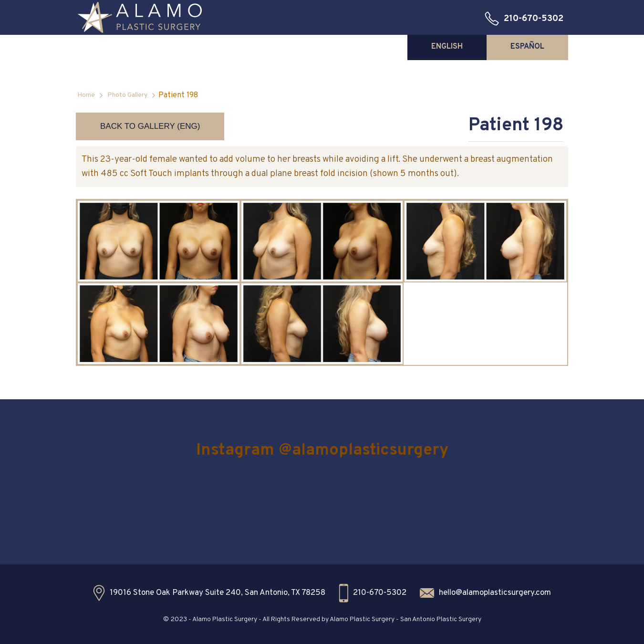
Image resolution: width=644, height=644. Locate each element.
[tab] (447, 47)
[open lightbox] (159, 241)
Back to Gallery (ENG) (150, 126)
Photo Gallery (127, 95)
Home (86, 95)
